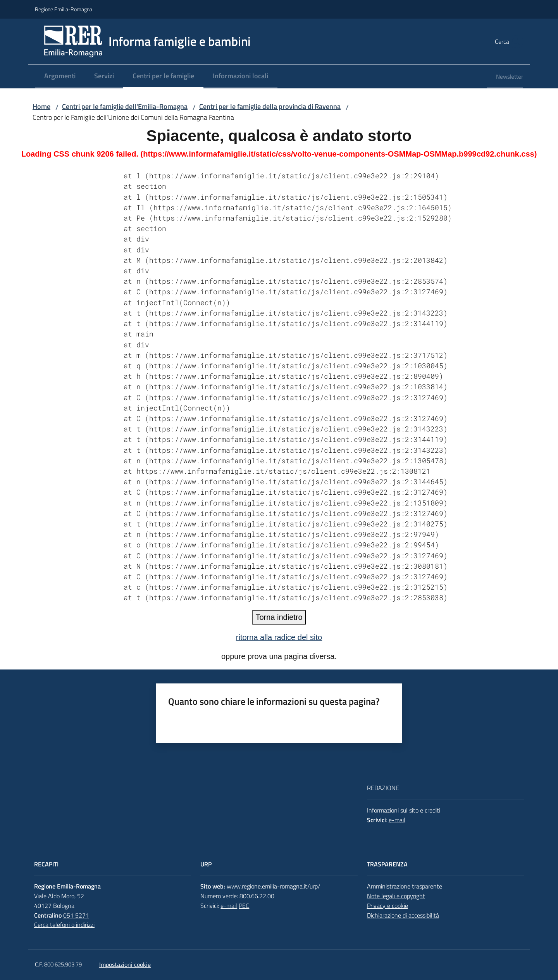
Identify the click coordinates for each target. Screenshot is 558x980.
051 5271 (76, 915)
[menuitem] (60, 77)
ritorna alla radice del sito (279, 637)
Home (41, 106)
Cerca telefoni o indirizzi (64, 925)
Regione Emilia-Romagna (64, 9)
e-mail (397, 820)
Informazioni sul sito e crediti (404, 810)
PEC (244, 906)
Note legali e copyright (396, 896)
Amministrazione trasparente (405, 886)
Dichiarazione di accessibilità (403, 915)
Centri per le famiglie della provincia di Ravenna (270, 106)
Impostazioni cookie (125, 964)
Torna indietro (279, 617)
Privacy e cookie (387, 906)
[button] (514, 41)
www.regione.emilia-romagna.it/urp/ (273, 886)
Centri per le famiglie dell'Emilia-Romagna (125, 106)
